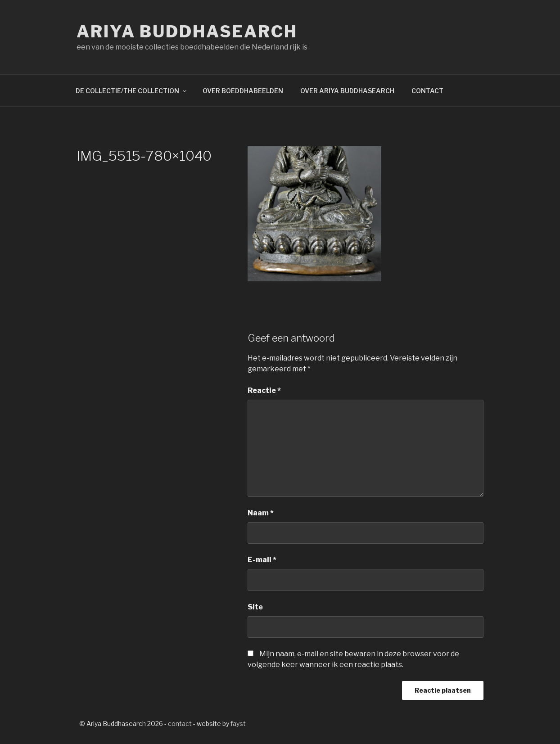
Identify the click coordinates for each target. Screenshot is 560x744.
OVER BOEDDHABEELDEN (243, 91)
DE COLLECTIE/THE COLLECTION (132, 91)
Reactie (264, 390)
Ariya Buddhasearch (187, 32)
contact (180, 724)
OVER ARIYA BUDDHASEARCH (347, 91)
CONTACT (427, 91)
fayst (238, 724)
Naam (261, 513)
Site (255, 607)
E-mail (262, 560)
